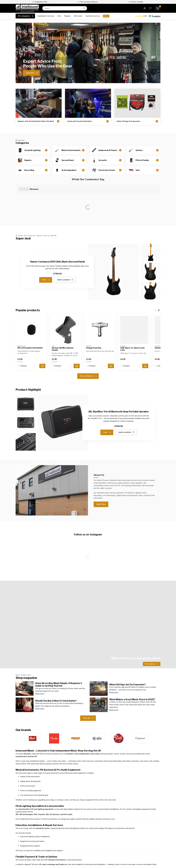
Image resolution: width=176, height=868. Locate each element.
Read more (40, 653)
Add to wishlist (65, 239)
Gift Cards (78, 16)
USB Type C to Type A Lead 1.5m (132, 308)
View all (88, 677)
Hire (59, 16)
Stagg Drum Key (94, 307)
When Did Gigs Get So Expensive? (127, 644)
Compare (23, 325)
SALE (106, 16)
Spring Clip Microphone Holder (63, 308)
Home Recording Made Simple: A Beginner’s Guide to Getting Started (59, 644)
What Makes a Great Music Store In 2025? (132, 659)
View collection (88, 335)
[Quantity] (36, 325)
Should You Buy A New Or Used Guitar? (56, 660)
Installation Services (46, 16)
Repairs (67, 16)
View (46, 239)
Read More (101, 463)
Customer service (92, 16)
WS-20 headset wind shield (30, 307)
